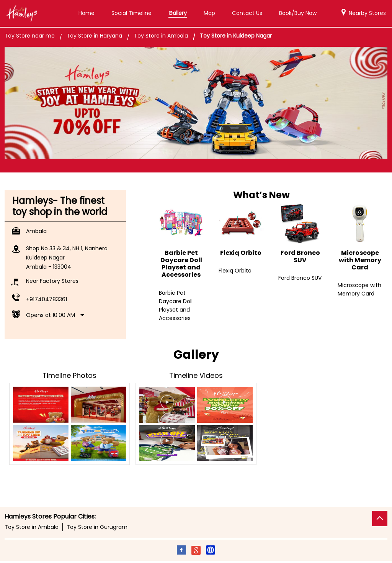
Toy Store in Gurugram (97, 527)
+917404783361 (47, 299)
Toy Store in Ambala (32, 527)
